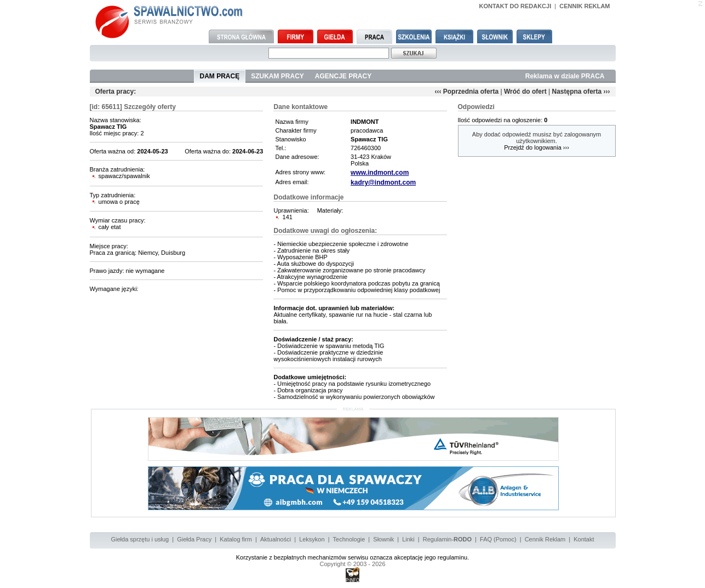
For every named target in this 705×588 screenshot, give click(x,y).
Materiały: (330, 210)
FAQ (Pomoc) (498, 539)
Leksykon (312, 539)
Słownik (383, 539)
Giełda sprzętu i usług (140, 539)
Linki (408, 539)
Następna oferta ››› (581, 92)
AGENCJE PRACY (343, 76)
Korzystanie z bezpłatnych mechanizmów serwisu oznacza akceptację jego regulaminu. (353, 557)
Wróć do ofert (525, 92)
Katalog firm (236, 539)
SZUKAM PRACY (277, 76)
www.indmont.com (380, 173)
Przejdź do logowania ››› (537, 147)
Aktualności (276, 539)
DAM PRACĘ (220, 76)
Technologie (349, 539)
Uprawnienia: (291, 210)
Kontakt (584, 539)
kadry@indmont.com (383, 182)
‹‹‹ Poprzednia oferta (466, 92)
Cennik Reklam (545, 539)
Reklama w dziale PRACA (565, 76)
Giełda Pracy (194, 539)
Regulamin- (447, 539)
